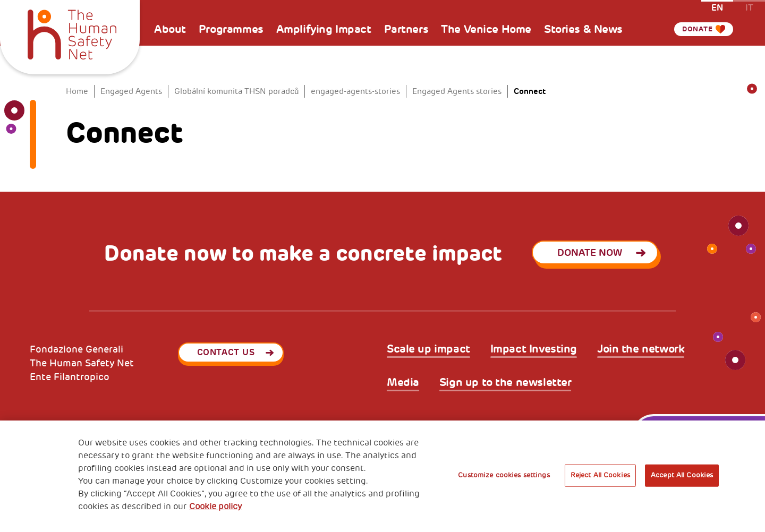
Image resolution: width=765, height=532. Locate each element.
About (170, 29)
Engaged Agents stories (457, 92)
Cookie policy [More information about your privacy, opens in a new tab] (215, 507)
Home (77, 92)
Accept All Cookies (682, 475)
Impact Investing (534, 349)
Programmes (231, 29)
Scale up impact (428, 349)
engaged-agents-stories (355, 92)
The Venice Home (486, 29)
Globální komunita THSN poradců (236, 92)
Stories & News (583, 29)
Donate (693, 29)
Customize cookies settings (504, 475)
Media (403, 383)
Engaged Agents (131, 92)
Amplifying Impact (324, 29)
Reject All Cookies (600, 475)
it (749, 7)
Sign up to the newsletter (505, 383)
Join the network (641, 349)
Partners (406, 29)
